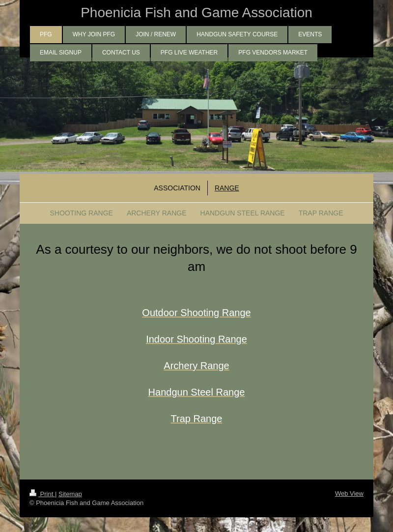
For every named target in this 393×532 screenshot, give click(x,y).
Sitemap (70, 494)
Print (42, 494)
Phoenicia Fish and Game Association (196, 13)
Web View (349, 493)
